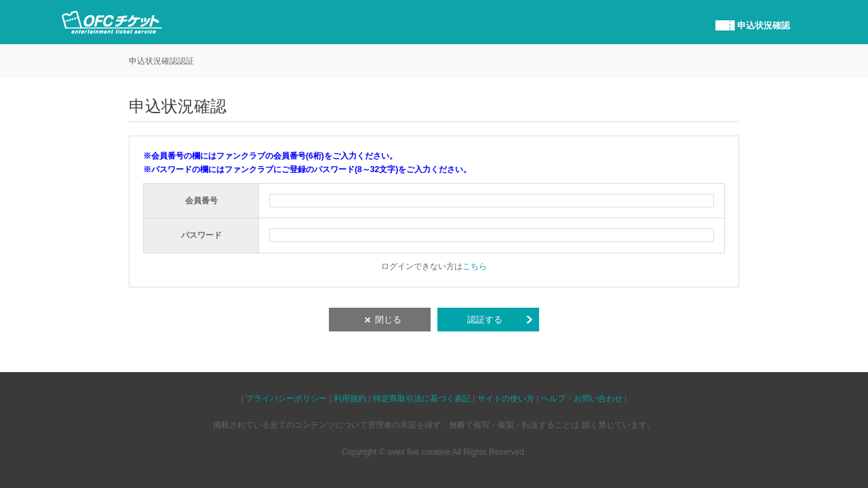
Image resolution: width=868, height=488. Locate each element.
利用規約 (350, 399)
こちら (475, 266)
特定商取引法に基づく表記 (422, 399)
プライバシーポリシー (286, 399)
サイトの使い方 (506, 399)
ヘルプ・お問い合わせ (582, 399)
